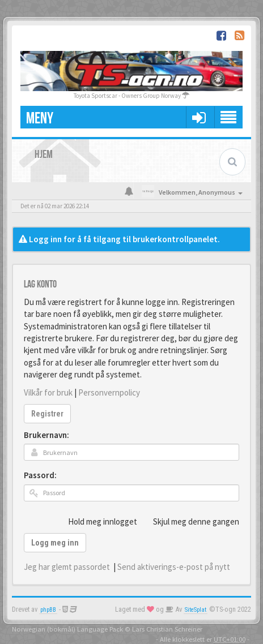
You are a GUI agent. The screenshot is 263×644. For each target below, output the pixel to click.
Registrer (47, 414)
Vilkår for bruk (48, 392)
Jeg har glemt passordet (67, 567)
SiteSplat (196, 610)
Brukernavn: (46, 435)
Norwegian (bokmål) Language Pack (67, 629)
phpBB (48, 610)
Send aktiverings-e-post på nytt (174, 567)
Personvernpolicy (109, 392)
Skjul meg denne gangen (190, 521)
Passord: (40, 475)
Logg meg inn (55, 543)
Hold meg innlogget (96, 521)
